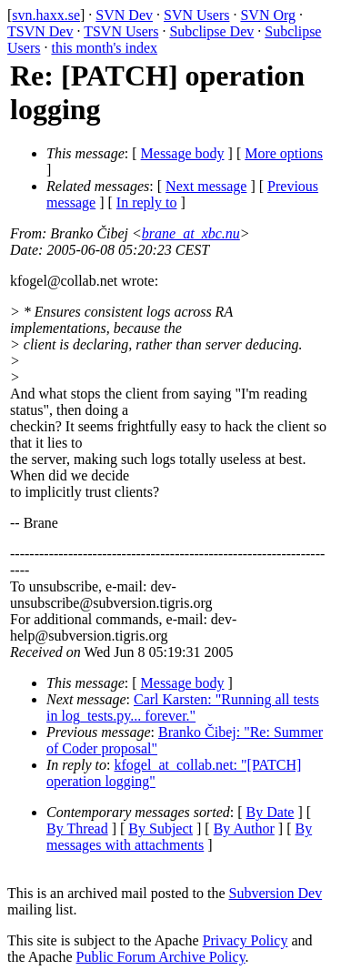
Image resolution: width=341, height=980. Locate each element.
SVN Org (268, 15)
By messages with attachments (179, 837)
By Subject (160, 828)
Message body (183, 153)
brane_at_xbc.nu (191, 233)
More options (284, 153)
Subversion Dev (276, 893)
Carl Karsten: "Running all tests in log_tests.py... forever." (183, 707)
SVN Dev (124, 15)
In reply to (147, 202)
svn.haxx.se (46, 15)
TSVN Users (121, 31)
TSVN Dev (40, 31)
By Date (271, 812)
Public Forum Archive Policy (161, 957)
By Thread (77, 828)
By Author (244, 828)
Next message (206, 186)
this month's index (104, 48)
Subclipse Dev (211, 31)
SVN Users (196, 15)
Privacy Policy (246, 940)
